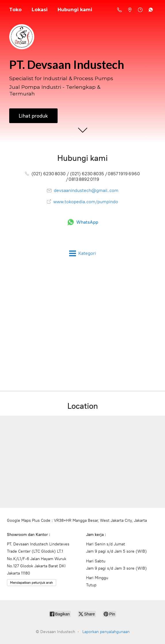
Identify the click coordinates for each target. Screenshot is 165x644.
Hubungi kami (75, 10)
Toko (15, 10)
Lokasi (40, 10)
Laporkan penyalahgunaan (106, 632)
